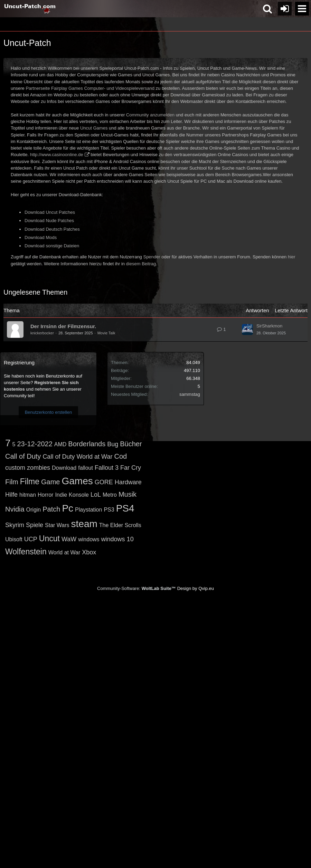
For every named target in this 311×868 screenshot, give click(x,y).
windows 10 (117, 539)
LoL (96, 495)
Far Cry (131, 468)
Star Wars (57, 525)
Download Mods (41, 237)
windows (89, 539)
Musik (128, 494)
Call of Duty (23, 456)
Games (77, 481)
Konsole (79, 495)
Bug (113, 444)
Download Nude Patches (49, 221)
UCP (31, 539)
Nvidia (15, 509)
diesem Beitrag (141, 264)
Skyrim (15, 525)
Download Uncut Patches (50, 212)
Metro (110, 495)
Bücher (131, 444)
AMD (60, 444)
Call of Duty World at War (77, 457)
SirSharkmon (269, 326)
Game (50, 482)
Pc (68, 508)
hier (292, 257)
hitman (28, 495)
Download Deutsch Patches (52, 229)
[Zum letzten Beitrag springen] (247, 330)
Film (12, 482)
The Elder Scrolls (120, 525)
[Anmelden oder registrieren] (285, 9)
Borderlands (87, 444)
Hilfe (11, 495)
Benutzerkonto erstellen (49, 412)
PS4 (125, 508)
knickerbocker (42, 333)
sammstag (190, 394)
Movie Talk (106, 333)
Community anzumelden (150, 115)
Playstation (88, 510)
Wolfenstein (26, 552)
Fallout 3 (107, 468)
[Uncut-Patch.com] (30, 9)
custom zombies (28, 468)
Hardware (128, 482)
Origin (34, 510)
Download (64, 468)
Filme (30, 481)
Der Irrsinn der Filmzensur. (63, 326)
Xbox (89, 552)
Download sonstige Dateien (52, 246)
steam (84, 524)
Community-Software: (136, 588)
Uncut (49, 538)
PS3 (109, 510)
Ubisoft (14, 539)
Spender (152, 257)
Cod (120, 456)
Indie (61, 495)
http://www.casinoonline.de (57, 155)
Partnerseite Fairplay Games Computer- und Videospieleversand (90, 88)
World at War (64, 552)
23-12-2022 (35, 444)
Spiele (35, 525)
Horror (45, 495)
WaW (69, 539)
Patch (51, 509)
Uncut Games (94, 128)
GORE (104, 482)
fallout (86, 468)
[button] (302, 9)
